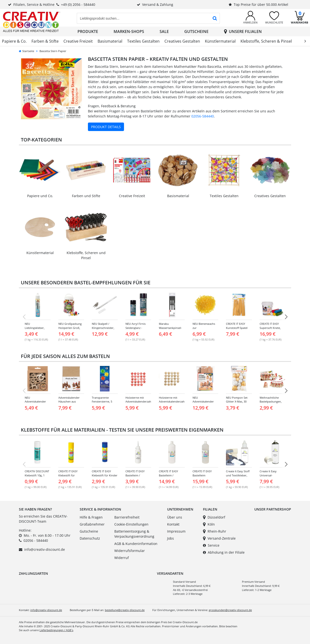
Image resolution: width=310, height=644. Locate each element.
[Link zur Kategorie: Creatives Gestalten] (270, 174)
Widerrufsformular (130, 551)
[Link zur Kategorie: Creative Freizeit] (132, 174)
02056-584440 (203, 116)
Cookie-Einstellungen (131, 524)
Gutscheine (196, 31)
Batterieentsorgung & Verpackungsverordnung (134, 534)
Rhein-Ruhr (215, 531)
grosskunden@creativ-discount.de (230, 610)
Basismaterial (110, 41)
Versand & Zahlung (155, 4)
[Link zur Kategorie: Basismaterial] (178, 174)
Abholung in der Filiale (224, 552)
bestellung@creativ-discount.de (125, 610)
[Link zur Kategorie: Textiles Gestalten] (224, 174)
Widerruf (122, 558)
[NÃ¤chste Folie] (286, 317)
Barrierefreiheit (127, 517)
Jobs (170, 538)
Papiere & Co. (14, 41)
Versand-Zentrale (219, 538)
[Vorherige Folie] (24, 317)
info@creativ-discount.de (45, 549)
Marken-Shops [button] (129, 31)
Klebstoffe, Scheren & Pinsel (266, 41)
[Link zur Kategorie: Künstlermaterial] (40, 231)
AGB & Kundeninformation (136, 544)
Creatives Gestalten (182, 41)
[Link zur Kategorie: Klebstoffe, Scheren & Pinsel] (86, 233)
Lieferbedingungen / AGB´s (56, 630)
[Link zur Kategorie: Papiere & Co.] (40, 174)
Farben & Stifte (45, 41)
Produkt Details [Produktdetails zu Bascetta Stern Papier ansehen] (106, 127)
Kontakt (173, 524)
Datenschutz (90, 538)
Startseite (27, 51)
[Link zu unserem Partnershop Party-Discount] (263, 524)
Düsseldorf (214, 517)
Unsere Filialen (243, 31)
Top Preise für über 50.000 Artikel (258, 4)
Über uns (175, 517)
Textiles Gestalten (143, 41)
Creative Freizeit (78, 41)
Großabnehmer (92, 524)
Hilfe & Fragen (91, 517)
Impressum (176, 531)
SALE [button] (164, 31)
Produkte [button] (88, 31)
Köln (209, 524)
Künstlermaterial (220, 41)
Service (211, 545)
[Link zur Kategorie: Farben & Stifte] (86, 174)
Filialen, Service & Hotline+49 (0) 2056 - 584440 (52, 4)
